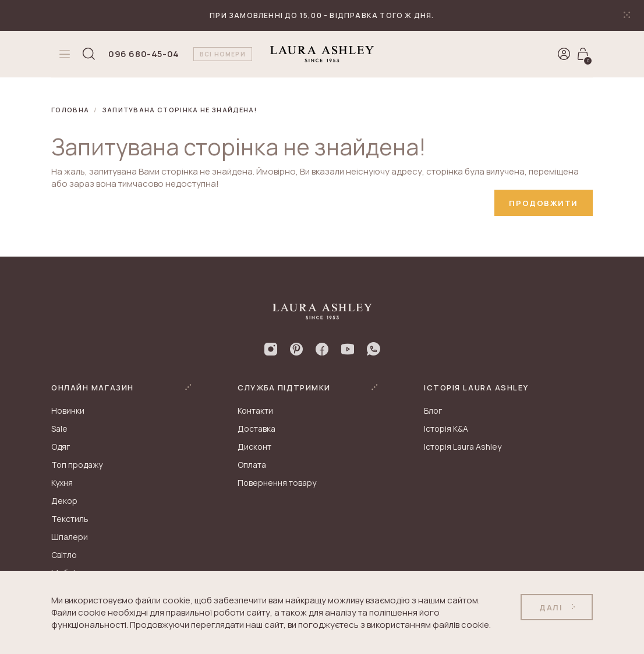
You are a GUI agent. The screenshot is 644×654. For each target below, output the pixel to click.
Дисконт (254, 447)
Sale (59, 429)
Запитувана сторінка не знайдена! (180, 110)
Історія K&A (446, 429)
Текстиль (70, 519)
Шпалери (70, 537)
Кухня (62, 483)
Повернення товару (277, 483)
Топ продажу (77, 465)
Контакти (255, 410)
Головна (70, 110)
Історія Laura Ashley (463, 447)
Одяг (61, 447)
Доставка (256, 429)
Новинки (68, 410)
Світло (64, 555)
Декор (64, 501)
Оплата (252, 465)
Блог (433, 410)
